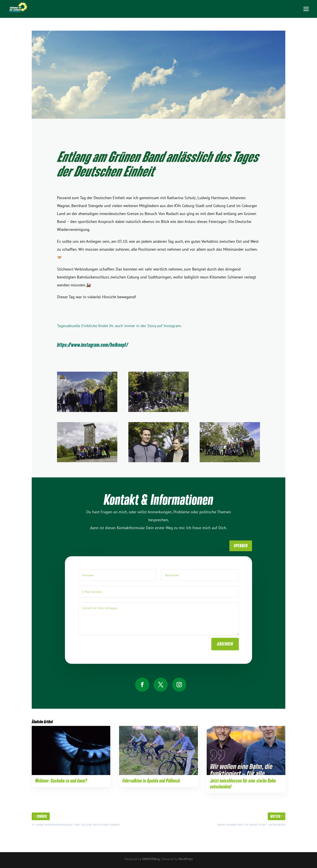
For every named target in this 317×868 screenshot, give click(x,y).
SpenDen (241, 546)
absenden (225, 640)
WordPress (186, 859)
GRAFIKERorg (151, 859)
